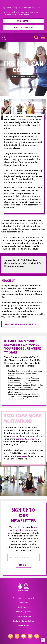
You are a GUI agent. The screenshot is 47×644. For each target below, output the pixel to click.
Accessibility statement (23, 598)
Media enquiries (23, 612)
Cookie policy (24, 607)
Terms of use (23, 626)
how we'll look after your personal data (23, 530)
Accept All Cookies (24, 28)
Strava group (21, 456)
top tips (16, 436)
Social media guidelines (23, 621)
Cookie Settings (23, 21)
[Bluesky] (11, 636)
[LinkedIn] (24, 636)
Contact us (24, 602)
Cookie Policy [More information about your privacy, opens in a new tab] (23, 14)
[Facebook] (30, 636)
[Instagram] (37, 636)
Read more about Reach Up (21, 324)
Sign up (23, 565)
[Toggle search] (36, 37)
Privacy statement (23, 616)
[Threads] (17, 636)
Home (14, 76)
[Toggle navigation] (43, 37)
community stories (25, 439)
